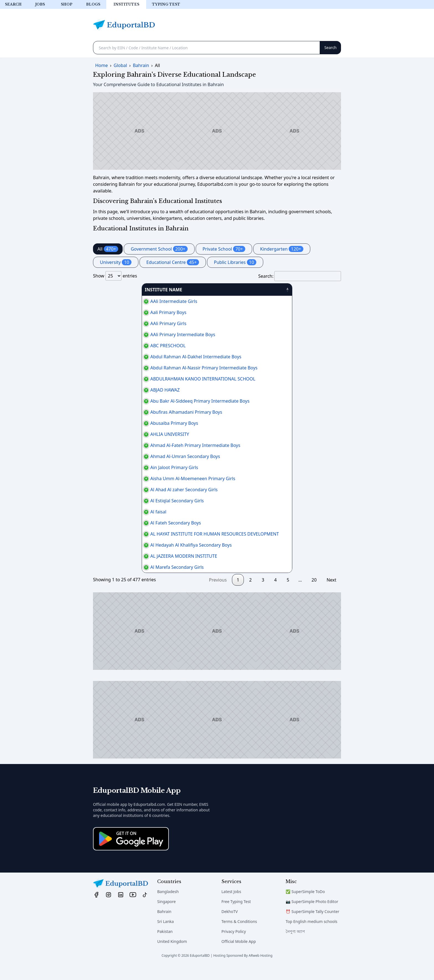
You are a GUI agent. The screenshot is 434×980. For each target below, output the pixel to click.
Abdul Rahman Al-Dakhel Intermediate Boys (142, 357)
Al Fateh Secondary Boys (121, 529)
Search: (300, 276)
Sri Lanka (166, 935)
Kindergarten (282, 249)
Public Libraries (235, 262)
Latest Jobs (231, 905)
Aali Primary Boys (114, 312)
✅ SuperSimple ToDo (305, 905)
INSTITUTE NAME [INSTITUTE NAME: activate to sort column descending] (115, 290)
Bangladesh (168, 905)
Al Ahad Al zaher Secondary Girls (130, 493)
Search (13, 4)
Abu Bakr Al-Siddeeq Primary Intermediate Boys (146, 401)
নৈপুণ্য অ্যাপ (295, 945)
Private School (224, 249)
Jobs (40, 4)
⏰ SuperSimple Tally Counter (312, 925)
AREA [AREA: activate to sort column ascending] (251, 290)
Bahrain (164, 925)
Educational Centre (173, 262)
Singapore (166, 915)
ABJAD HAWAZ (111, 390)
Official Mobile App (239, 955)
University (116, 262)
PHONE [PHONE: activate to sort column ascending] (286, 290)
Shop (67, 4)
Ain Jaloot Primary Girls (120, 467)
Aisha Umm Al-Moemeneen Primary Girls (139, 479)
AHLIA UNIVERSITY (115, 434)
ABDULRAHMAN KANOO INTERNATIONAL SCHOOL (148, 379)
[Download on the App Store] (131, 852)
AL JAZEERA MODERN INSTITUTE (130, 566)
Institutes (126, 4)
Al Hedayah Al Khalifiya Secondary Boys (137, 552)
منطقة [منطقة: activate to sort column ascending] (318, 290)
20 (314, 593)
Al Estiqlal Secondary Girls (123, 507)
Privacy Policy (234, 945)
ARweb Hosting (260, 969)
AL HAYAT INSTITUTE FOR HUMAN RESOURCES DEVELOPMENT (160, 541)
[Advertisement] (217, 131)
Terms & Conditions (239, 935)
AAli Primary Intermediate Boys (128, 335)
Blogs (93, 4)
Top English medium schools (312, 935)
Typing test (166, 4)
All (108, 249)
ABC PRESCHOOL (114, 346)
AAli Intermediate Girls (120, 301)
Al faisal (104, 518)
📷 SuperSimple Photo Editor (312, 915)
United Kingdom (172, 955)
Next (331, 593)
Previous (218, 593)
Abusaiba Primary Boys (120, 423)
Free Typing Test (236, 915)
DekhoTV (230, 925)
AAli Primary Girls (114, 323)
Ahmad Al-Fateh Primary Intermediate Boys (141, 445)
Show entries (115, 276)
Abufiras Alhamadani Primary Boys (132, 412)
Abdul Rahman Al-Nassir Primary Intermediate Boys (150, 368)
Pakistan (165, 945)
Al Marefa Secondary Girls (123, 580)
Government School (159, 249)
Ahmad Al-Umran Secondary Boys (131, 456)
